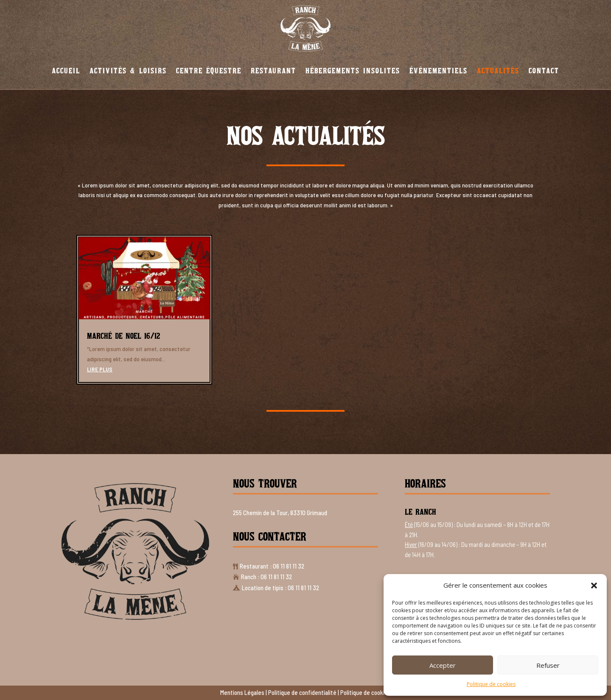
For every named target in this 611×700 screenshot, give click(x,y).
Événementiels (439, 70)
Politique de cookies (491, 684)
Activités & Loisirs (128, 70)
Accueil (66, 70)
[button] (594, 586)
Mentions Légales (242, 692)
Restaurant (273, 70)
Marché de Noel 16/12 (123, 336)
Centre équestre (209, 70)
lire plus (100, 369)
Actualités (498, 70)
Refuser (548, 665)
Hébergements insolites (353, 70)
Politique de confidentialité (302, 692)
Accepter (443, 665)
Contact (544, 70)
